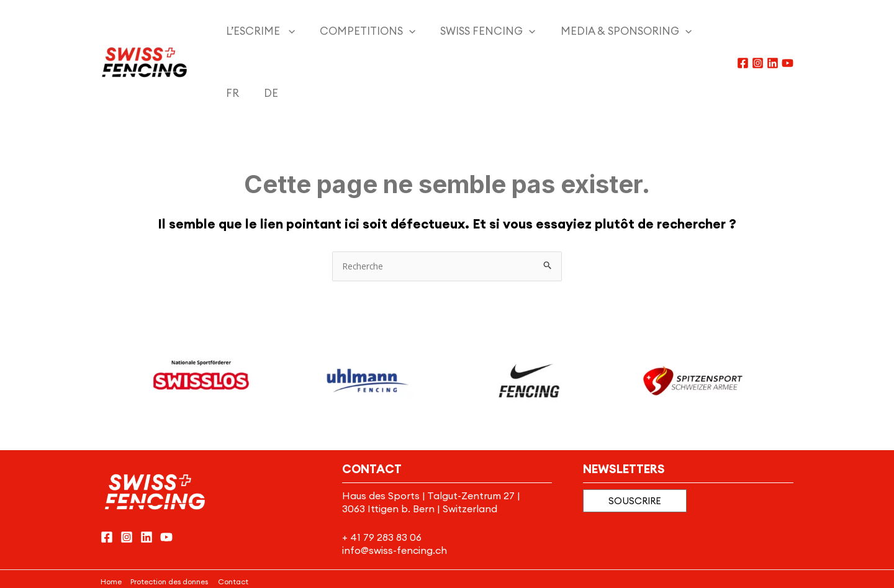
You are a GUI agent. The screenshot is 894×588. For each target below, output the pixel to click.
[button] (635, 439)
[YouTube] (788, 32)
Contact (234, 519)
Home (111, 519)
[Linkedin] (773, 32)
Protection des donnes (169, 519)
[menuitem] (659, 31)
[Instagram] (758, 32)
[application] (276, 31)
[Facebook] (743, 32)
